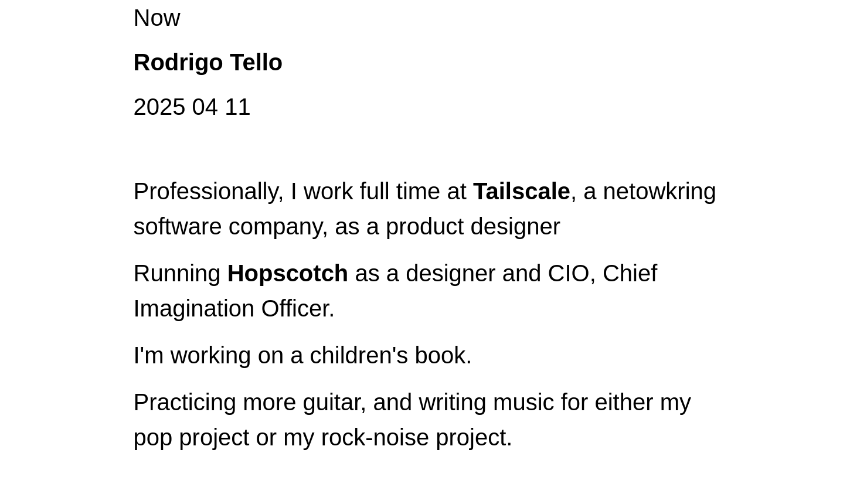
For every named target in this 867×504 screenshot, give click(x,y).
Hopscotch (288, 273)
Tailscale (522, 191)
